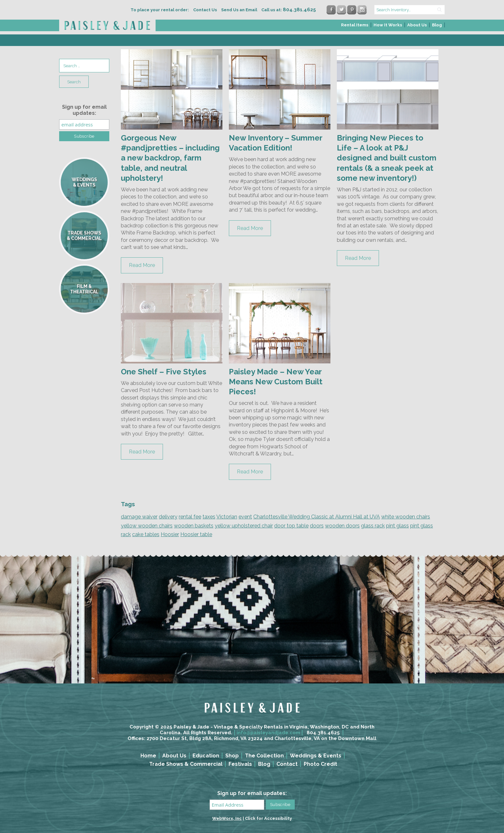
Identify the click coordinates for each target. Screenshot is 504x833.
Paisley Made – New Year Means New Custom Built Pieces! (276, 382)
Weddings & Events (316, 756)
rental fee (190, 517)
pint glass (397, 526)
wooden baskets (194, 526)
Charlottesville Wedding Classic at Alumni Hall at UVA (317, 517)
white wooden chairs (406, 517)
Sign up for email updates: (84, 110)
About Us (417, 25)
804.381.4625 (323, 733)
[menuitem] (355, 27)
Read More (142, 265)
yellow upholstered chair (244, 526)
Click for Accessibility (268, 818)
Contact (287, 764)
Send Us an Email (239, 10)
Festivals (240, 764)
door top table (291, 526)
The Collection (264, 756)
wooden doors (342, 526)
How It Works (388, 25)
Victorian (227, 517)
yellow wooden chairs (147, 526)
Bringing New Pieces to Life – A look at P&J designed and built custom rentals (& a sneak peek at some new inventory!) (387, 158)
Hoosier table (196, 534)
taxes (209, 517)
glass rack (373, 526)
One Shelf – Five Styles (164, 372)
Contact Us (205, 10)
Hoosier (170, 534)
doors (317, 526)
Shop (232, 756)
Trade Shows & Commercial (186, 764)
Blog (437, 25)
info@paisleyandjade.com (268, 733)
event (245, 517)
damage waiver (139, 517)
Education (206, 756)
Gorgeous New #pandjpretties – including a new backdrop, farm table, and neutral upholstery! (170, 158)
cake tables (146, 534)
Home (148, 756)
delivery (168, 517)
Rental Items (355, 25)
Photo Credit (320, 764)
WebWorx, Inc (227, 818)
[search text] (410, 10)
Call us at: (289, 10)
